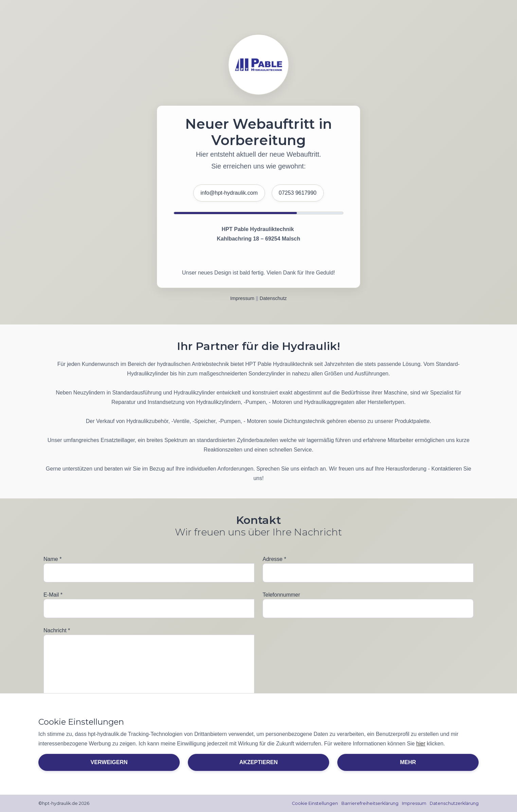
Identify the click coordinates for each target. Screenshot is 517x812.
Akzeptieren (259, 762)
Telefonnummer (281, 595)
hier (421, 744)
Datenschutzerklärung (454, 804)
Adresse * (274, 559)
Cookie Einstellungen (314, 804)
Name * (52, 559)
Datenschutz (273, 298)
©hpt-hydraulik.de (58, 804)
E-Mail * (53, 595)
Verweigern (109, 762)
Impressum (242, 298)
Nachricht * (57, 630)
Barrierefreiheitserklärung (369, 804)
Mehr (408, 762)
